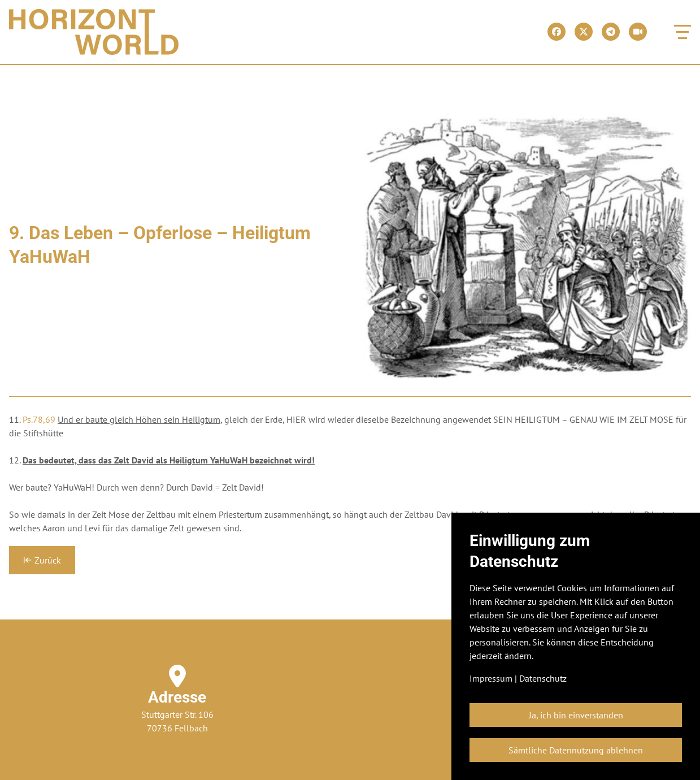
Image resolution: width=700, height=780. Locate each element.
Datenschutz (543, 678)
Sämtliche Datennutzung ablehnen (576, 750)
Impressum (491, 678)
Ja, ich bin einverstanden (576, 715)
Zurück (42, 560)
